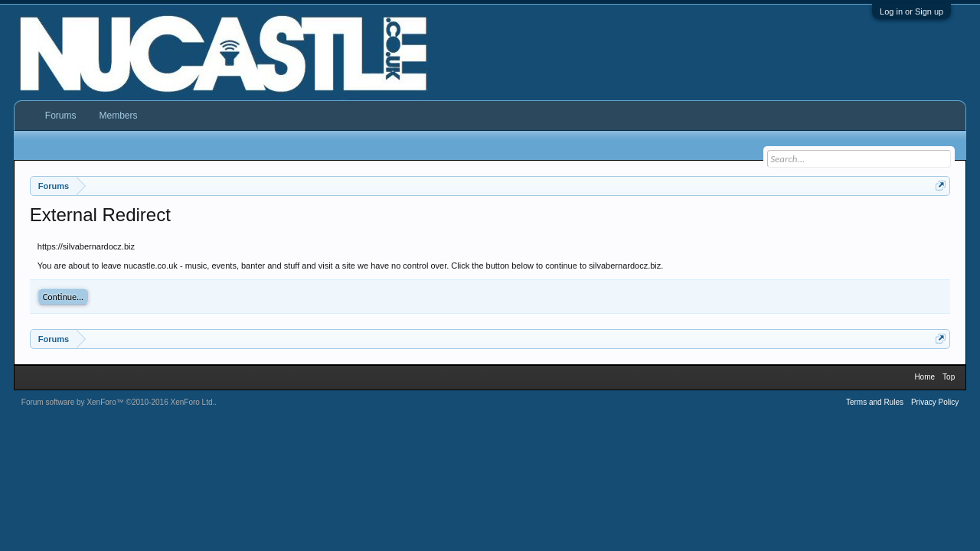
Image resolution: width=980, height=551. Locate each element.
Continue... (63, 297)
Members (118, 116)
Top (949, 377)
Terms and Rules (875, 402)
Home (924, 377)
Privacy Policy (935, 402)
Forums (61, 116)
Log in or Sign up (911, 11)
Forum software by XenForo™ (118, 402)
